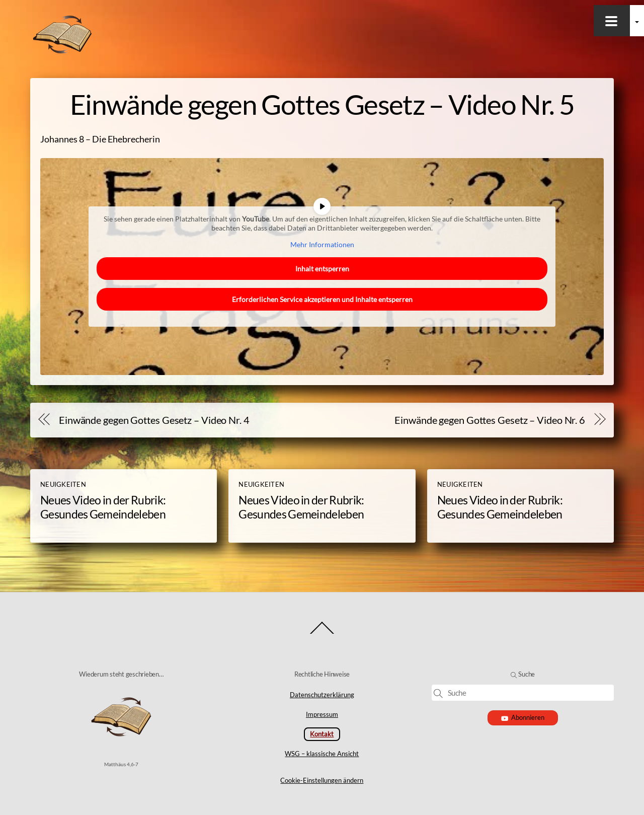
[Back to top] (322, 633)
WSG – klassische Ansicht (322, 754)
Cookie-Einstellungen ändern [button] (322, 780)
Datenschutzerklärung (322, 695)
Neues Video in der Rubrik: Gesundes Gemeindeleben (103, 507)
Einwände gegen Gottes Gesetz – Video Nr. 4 (154, 420)
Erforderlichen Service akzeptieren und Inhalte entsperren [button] (322, 299)
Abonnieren (523, 717)
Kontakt (322, 734)
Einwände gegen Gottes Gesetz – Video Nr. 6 (490, 420)
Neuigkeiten (63, 484)
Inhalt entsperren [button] (322, 269)
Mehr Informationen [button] (322, 244)
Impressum (322, 714)
